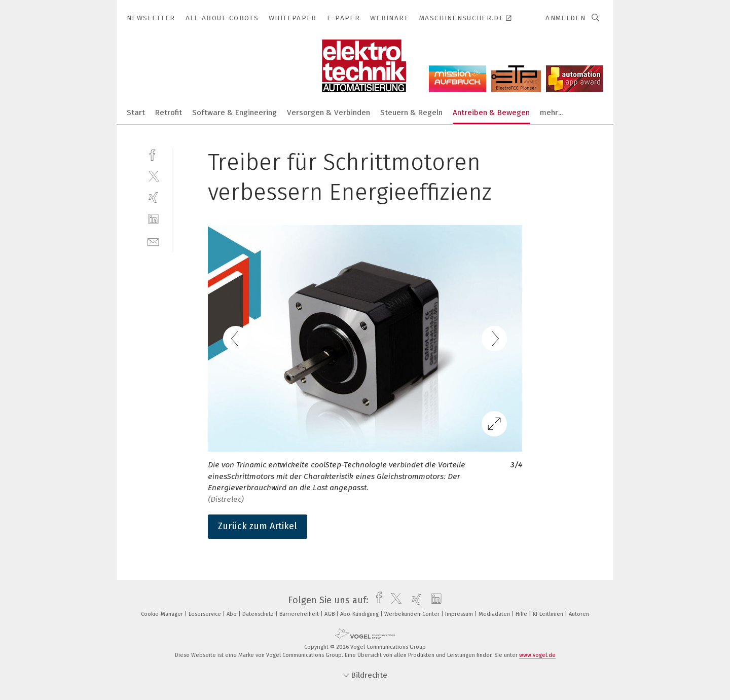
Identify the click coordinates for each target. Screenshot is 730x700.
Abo (232, 614)
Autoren (579, 614)
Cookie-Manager (163, 614)
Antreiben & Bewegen (491, 113)
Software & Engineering (234, 113)
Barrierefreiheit (300, 614)
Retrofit (169, 113)
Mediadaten (495, 614)
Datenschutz (259, 614)
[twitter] (153, 176)
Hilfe (522, 614)
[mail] (153, 241)
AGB (330, 614)
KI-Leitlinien (549, 614)
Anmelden (565, 18)
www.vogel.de (537, 655)
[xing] (153, 197)
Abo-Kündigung (360, 614)
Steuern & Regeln (411, 113)
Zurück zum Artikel (258, 526)
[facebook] (153, 154)
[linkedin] (153, 219)
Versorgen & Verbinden (328, 113)
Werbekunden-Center (413, 614)
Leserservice (206, 614)
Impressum (460, 614)
